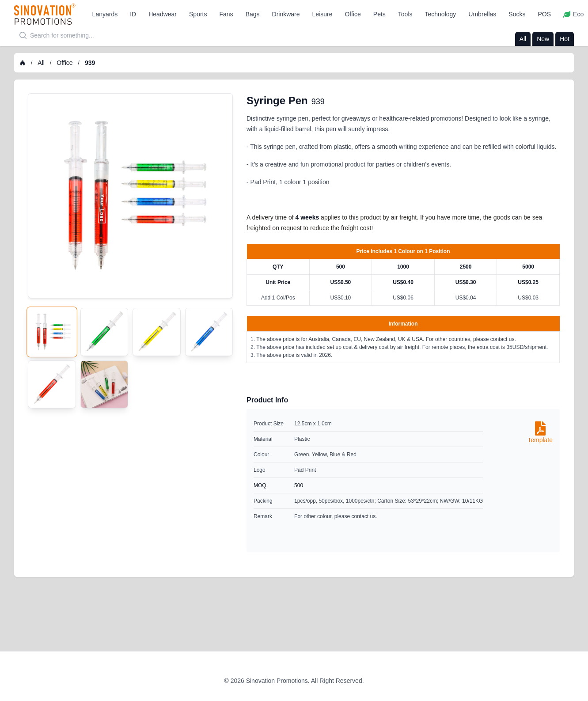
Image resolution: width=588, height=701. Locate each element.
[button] (105, 14)
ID (133, 14)
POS (544, 14)
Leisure (322, 14)
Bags (253, 14)
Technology (441, 14)
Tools (405, 14)
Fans (226, 14)
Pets (379, 14)
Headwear (163, 14)
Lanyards (105, 14)
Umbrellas (482, 14)
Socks (517, 14)
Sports (198, 14)
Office (353, 14)
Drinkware (286, 14)
